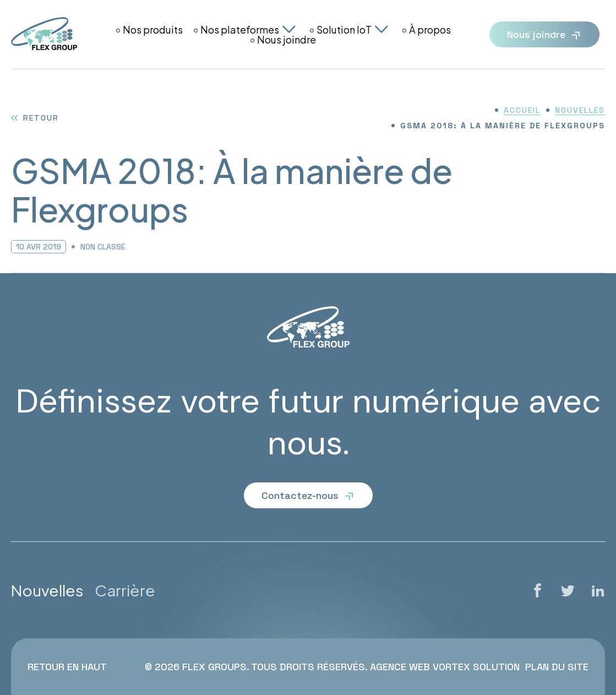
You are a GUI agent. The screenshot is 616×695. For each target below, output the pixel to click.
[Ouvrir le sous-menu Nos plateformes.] (289, 29)
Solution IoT (344, 30)
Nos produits (153, 30)
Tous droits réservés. (309, 667)
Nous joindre (287, 40)
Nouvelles (47, 590)
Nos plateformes (240, 30)
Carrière (125, 590)
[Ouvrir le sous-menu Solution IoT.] (381, 29)
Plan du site (557, 667)
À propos (430, 30)
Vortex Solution (476, 667)
